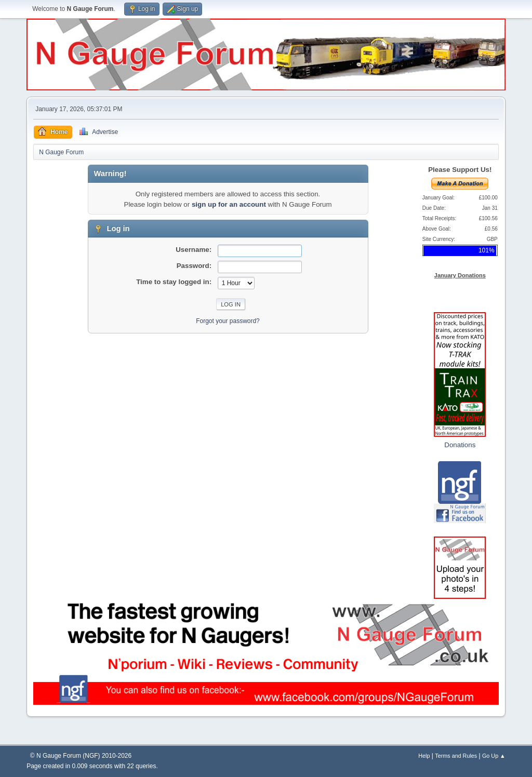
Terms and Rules (456, 756)
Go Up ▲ (494, 756)
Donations (460, 445)
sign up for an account (229, 204)
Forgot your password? (228, 321)
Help (424, 756)
